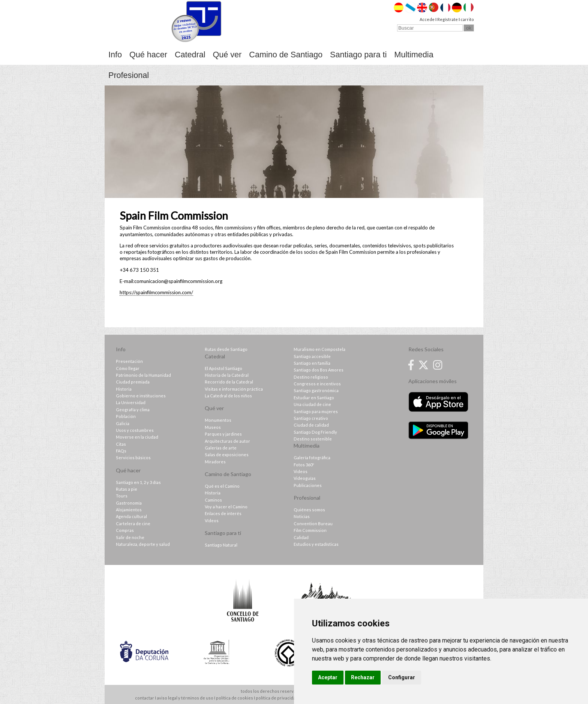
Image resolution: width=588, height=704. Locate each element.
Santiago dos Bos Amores (319, 370)
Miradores (215, 462)
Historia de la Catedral (227, 375)
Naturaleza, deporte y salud (143, 544)
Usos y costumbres (135, 430)
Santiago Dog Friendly (315, 432)
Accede (427, 19)
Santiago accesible (312, 356)
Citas (121, 444)
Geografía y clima (133, 410)
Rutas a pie (127, 489)
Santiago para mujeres (316, 411)
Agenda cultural (131, 516)
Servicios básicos (133, 458)
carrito (467, 19)
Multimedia (414, 55)
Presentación (129, 361)
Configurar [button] (402, 677)
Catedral (190, 55)
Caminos (213, 500)
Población (126, 416)
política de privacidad (277, 698)
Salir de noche (130, 537)
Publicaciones (308, 485)
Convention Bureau (313, 524)
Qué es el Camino (222, 486)
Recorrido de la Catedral (229, 382)
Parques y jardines (223, 434)
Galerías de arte (221, 448)
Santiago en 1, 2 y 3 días (138, 482)
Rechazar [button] (363, 677)
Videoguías (305, 478)
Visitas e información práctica (234, 389)
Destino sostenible (313, 439)
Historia (124, 389)
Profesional (129, 75)
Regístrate (448, 19)
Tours (122, 496)
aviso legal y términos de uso (185, 698)
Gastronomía (129, 503)
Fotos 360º (304, 465)
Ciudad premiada (133, 382)
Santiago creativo (311, 418)
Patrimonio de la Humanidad (143, 375)
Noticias (302, 516)
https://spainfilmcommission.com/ (156, 292)
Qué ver (227, 55)
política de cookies (235, 698)
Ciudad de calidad (311, 425)
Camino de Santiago (286, 55)
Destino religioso (311, 377)
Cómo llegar (128, 368)
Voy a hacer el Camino (226, 507)
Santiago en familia (312, 363)
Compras (125, 530)
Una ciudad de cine (312, 404)
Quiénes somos (309, 510)
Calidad (301, 537)
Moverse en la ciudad (137, 437)
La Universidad (131, 402)
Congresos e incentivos (317, 384)
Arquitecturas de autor (227, 441)
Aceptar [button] (328, 677)
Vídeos (212, 521)
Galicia (123, 423)
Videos (301, 471)
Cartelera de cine (133, 524)
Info (115, 55)
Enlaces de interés (223, 513)
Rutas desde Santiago (226, 349)
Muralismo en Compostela (319, 349)
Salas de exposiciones (227, 455)
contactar (145, 698)
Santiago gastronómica (316, 390)
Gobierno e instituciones (141, 396)
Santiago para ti (358, 55)
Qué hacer (148, 55)
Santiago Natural (221, 545)
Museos (213, 427)
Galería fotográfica (312, 458)
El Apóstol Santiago (223, 368)
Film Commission (310, 530)
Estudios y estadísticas (316, 544)
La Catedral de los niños (228, 396)
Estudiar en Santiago (314, 398)
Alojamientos (129, 510)
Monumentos (218, 420)
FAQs (121, 451)
